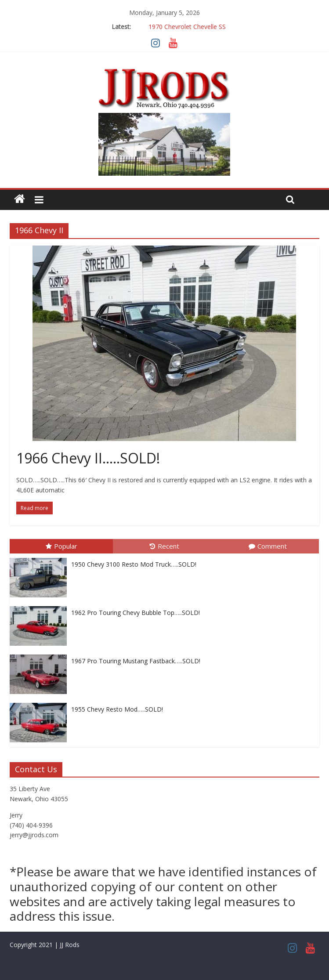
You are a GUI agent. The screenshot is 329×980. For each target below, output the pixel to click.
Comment (268, 546)
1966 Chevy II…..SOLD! (88, 458)
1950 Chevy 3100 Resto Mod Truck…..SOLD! (134, 564)
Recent (164, 546)
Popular (61, 546)
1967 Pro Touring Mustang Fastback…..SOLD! (136, 661)
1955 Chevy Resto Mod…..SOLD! (117, 709)
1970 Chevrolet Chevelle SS (187, 27)
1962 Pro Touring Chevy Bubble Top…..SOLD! (136, 613)
